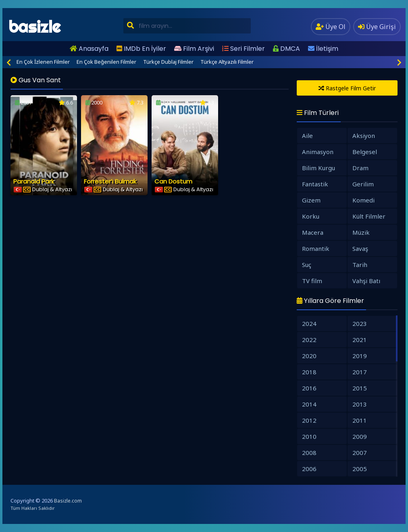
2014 (309, 404)
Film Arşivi (194, 49)
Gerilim (363, 184)
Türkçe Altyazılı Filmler (227, 62)
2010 (309, 436)
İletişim (323, 49)
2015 (360, 388)
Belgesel (365, 152)
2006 (309, 469)
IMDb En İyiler (141, 49)
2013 (360, 404)
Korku (311, 216)
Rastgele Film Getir (347, 88)
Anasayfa (89, 49)
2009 (360, 436)
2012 (309, 420)
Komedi (363, 200)
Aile (307, 136)
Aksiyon (364, 136)
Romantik (316, 248)
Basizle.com (68, 501)
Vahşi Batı (366, 281)
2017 (360, 372)
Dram (360, 168)
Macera (313, 232)
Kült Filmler (369, 216)
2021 (360, 340)
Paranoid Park (34, 181)
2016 (309, 388)
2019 (360, 356)
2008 (309, 453)
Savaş (360, 248)
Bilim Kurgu (318, 168)
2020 (309, 356)
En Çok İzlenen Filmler (43, 62)
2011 (360, 420)
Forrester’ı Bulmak (110, 181)
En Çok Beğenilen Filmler (106, 62)
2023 (360, 323)
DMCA (286, 49)
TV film (312, 281)
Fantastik (315, 184)
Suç (307, 265)
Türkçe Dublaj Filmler (168, 62)
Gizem (311, 200)
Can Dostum (173, 181)
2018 (309, 372)
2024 (309, 323)
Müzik (361, 232)
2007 (360, 453)
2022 (309, 340)
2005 (360, 469)
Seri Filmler (244, 49)
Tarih (360, 265)
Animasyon (318, 152)
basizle (34, 27)
